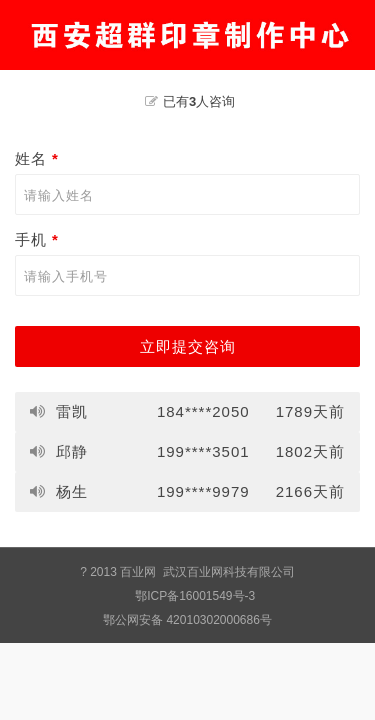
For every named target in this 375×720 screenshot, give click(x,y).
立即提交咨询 (188, 346)
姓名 (39, 158)
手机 (39, 239)
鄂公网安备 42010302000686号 (187, 620)
